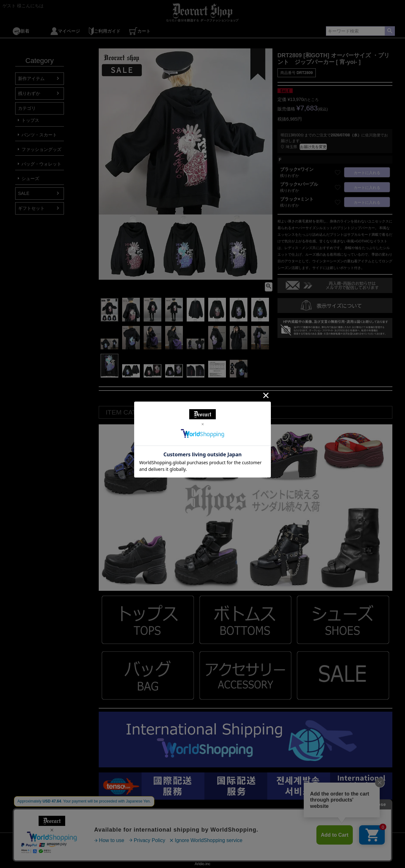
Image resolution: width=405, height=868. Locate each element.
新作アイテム (31, 78)
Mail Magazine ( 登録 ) (56, 851)
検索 (390, 31)
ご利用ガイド (105, 31)
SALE (24, 193)
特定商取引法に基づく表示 (164, 851)
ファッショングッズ (41, 149)
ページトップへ (386, 828)
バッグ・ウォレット (41, 164)
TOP (22, 851)
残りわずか (29, 93)
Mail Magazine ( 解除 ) (108, 851)
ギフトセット (31, 208)
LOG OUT (247, 851)
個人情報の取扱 (214, 851)
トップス (30, 120)
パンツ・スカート (39, 135)
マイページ (65, 31)
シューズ (30, 178)
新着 (21, 31)
